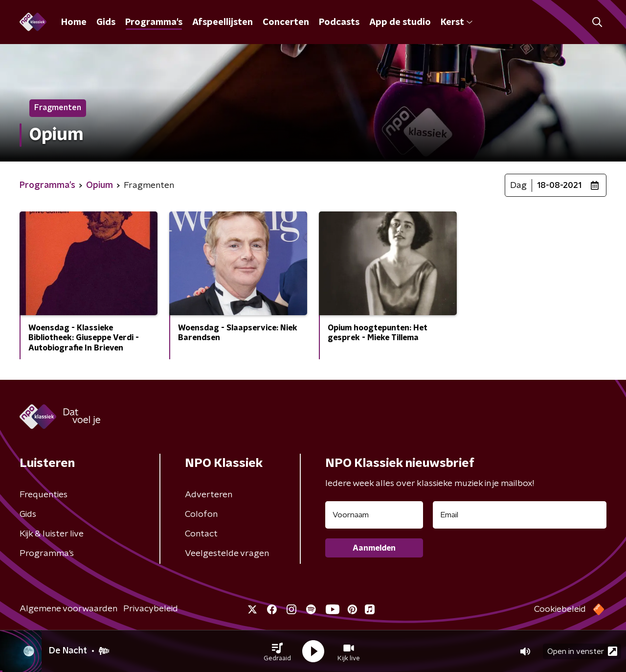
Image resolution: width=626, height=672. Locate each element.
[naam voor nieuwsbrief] (374, 515)
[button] (277, 651)
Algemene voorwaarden (68, 609)
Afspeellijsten (223, 23)
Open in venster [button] (582, 651)
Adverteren (209, 495)
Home (74, 23)
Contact (201, 534)
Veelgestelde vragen (227, 554)
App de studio (400, 23)
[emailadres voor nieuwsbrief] (520, 515)
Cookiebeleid (560, 609)
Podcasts (339, 23)
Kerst (457, 23)
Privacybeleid (151, 609)
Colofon (201, 514)
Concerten (286, 23)
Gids (106, 23)
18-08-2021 (559, 185)
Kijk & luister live (52, 534)
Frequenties (44, 495)
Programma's (154, 23)
